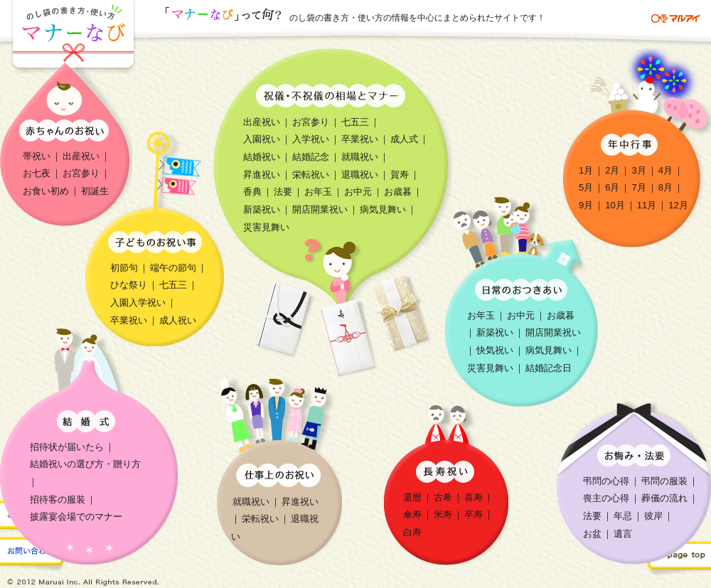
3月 (638, 170)
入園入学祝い (138, 303)
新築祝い (262, 209)
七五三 (355, 122)
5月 (586, 187)
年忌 (623, 516)
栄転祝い (311, 175)
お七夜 (37, 173)
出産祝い (81, 156)
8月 (665, 187)
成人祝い (178, 320)
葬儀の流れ (664, 498)
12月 (678, 205)
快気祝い (495, 350)
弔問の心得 (606, 481)
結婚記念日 (549, 368)
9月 (586, 205)
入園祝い (262, 139)
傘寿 (412, 514)
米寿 (443, 514)
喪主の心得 (606, 498)
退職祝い (360, 175)
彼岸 (653, 516)
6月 (612, 187)
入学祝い (311, 139)
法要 (283, 192)
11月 (647, 205)
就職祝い (360, 157)
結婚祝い (262, 157)
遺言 (623, 534)
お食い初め (46, 191)
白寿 (412, 532)
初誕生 (95, 191)
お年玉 (318, 192)
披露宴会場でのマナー (76, 517)
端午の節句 (173, 268)
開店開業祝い (320, 209)
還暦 (412, 497)
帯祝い (37, 156)
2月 (612, 170)
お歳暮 (398, 192)
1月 (586, 170)
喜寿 (474, 497)
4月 (665, 170)
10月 (615, 205)
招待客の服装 (58, 499)
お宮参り (81, 173)
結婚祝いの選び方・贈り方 (85, 464)
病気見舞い (383, 209)
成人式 (404, 139)
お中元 (358, 192)
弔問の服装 (664, 481)
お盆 (592, 534)
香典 (252, 192)
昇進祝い (262, 175)
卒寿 (474, 514)
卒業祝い (360, 139)
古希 (443, 497)
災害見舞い (266, 227)
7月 (638, 187)
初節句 (124, 268)
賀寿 (400, 175)
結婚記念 (311, 157)
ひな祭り (129, 285)
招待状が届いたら (67, 447)
